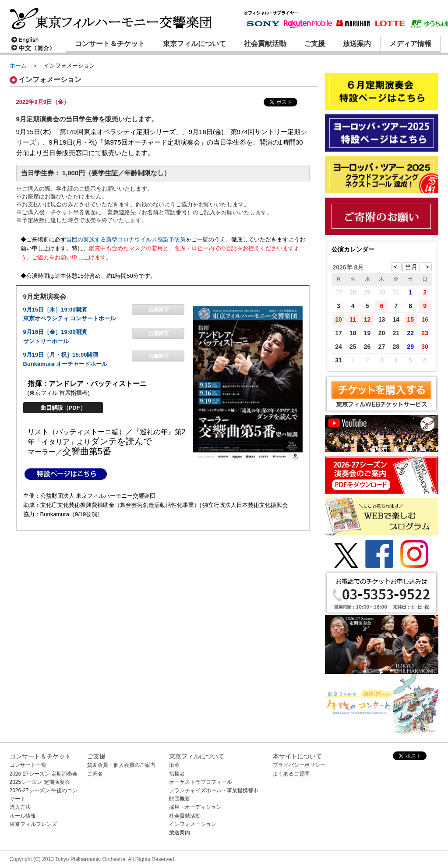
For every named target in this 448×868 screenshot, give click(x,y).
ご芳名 (95, 774)
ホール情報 (23, 816)
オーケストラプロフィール (201, 782)
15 (410, 319)
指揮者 (177, 774)
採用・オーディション (195, 807)
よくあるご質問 (291, 774)
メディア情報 (410, 44)
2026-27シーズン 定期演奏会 (44, 774)
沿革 (174, 765)
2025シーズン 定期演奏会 (40, 782)
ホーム (18, 66)
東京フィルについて (194, 44)
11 (353, 319)
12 (367, 319)
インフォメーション (193, 824)
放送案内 (357, 44)
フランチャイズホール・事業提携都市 (214, 790)
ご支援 (314, 44)
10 (339, 319)
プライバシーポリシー (299, 765)
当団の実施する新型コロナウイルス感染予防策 (126, 239)
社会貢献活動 (265, 44)
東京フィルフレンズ (33, 824)
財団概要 (180, 799)
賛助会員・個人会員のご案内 (121, 765)
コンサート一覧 (28, 765)
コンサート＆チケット (110, 44)
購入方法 (20, 807)
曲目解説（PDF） (63, 408)
